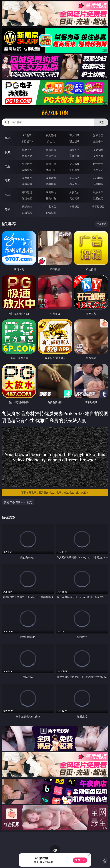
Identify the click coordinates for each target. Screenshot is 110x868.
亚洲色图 (51, 178)
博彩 (8, 138)
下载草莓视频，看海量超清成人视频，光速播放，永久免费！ (64, 493)
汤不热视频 (98, 207)
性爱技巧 (98, 198)
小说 (8, 195)
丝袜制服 (51, 156)
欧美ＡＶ (74, 150)
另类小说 (51, 198)
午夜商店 (51, 207)
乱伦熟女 (74, 170)
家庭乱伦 (51, 192)
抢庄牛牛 (98, 141)
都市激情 (27, 192)
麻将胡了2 (27, 141)
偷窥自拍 (27, 178)
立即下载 (80, 860)
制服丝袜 (27, 170)
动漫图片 (98, 178)
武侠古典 (98, 192)
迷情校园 (27, 198)
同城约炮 (27, 207)
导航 (8, 209)
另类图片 (98, 184)
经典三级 (51, 170)
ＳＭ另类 (98, 156)
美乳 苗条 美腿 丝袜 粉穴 (18, 502)
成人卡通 (74, 164)
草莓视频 (74, 207)
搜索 (101, 122)
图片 (8, 181)
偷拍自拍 (51, 164)
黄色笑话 (74, 198)
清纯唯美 (51, 184)
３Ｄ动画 (98, 150)
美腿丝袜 (27, 184)
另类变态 (98, 170)
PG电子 (27, 135)
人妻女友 (74, 192)
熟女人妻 (27, 156)
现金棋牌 (74, 141)
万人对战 (74, 135)
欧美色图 (74, 178)
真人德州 (51, 135)
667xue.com (55, 113)
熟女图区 (74, 184)
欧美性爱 (98, 164)
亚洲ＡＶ (27, 150)
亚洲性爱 (27, 164)
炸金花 (51, 141)
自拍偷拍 (51, 150)
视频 (8, 152)
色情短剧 (51, 213)
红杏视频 (27, 213)
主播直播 (74, 156)
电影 (8, 166)
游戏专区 (98, 135)
